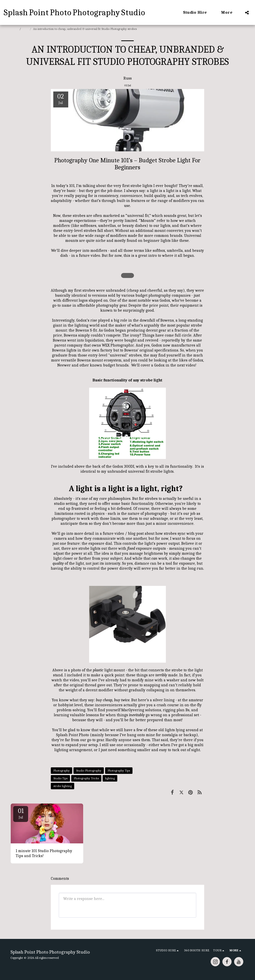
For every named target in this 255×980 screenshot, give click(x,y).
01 (21, 813)
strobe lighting (63, 786)
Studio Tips (60, 778)
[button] (198, 12)
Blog (26, 29)
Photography (62, 770)
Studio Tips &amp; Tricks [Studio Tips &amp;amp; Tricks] (72, 760)
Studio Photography (89, 770)
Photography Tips (119, 770)
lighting (110, 778)
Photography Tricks (86, 778)
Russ (128, 78)
